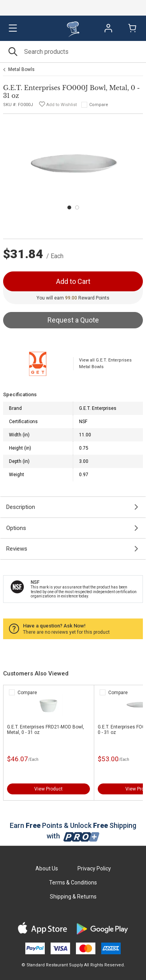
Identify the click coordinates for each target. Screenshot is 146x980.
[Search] (73, 52)
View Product (48, 789)
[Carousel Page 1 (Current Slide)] (69, 207)
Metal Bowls (21, 69)
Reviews (17, 549)
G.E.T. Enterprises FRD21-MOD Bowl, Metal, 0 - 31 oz (46, 730)
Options (16, 528)
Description (21, 507)
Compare (99, 105)
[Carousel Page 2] (77, 207)
